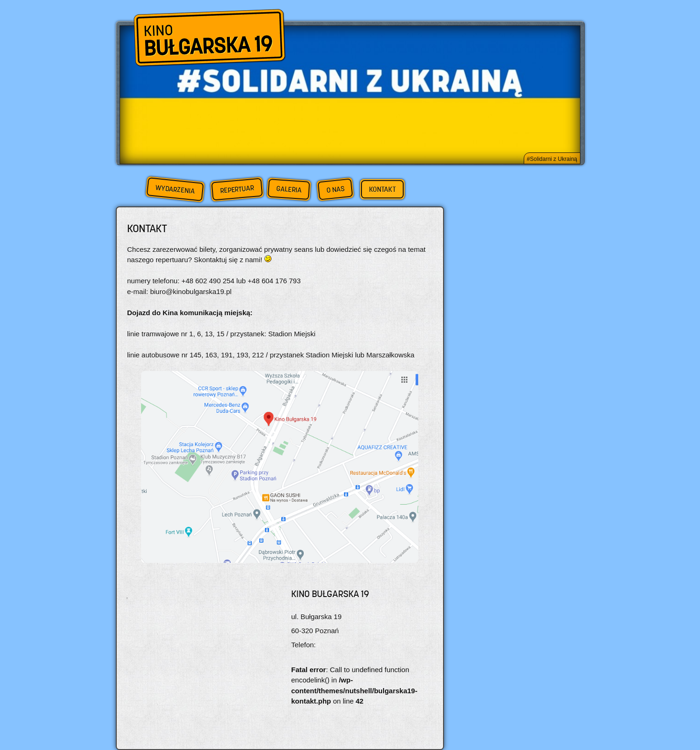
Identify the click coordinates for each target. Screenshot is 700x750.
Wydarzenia (175, 189)
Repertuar (237, 189)
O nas (335, 189)
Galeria (289, 189)
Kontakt (382, 189)
